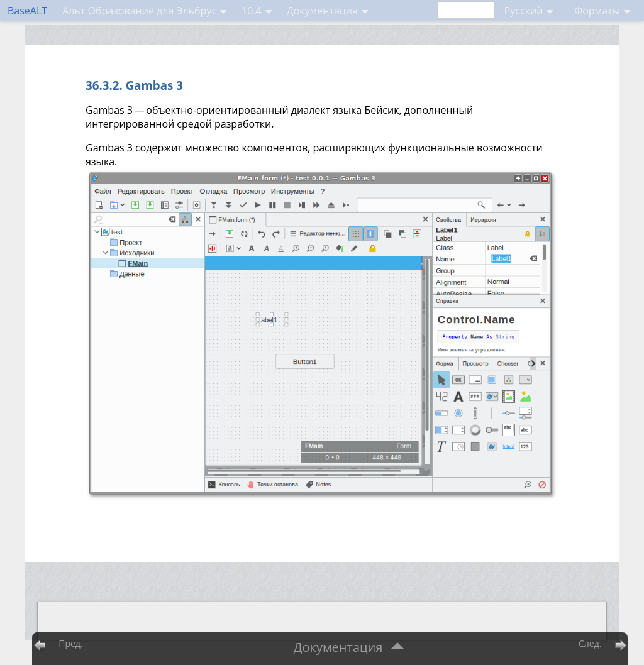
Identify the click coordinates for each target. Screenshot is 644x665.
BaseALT (27, 11)
